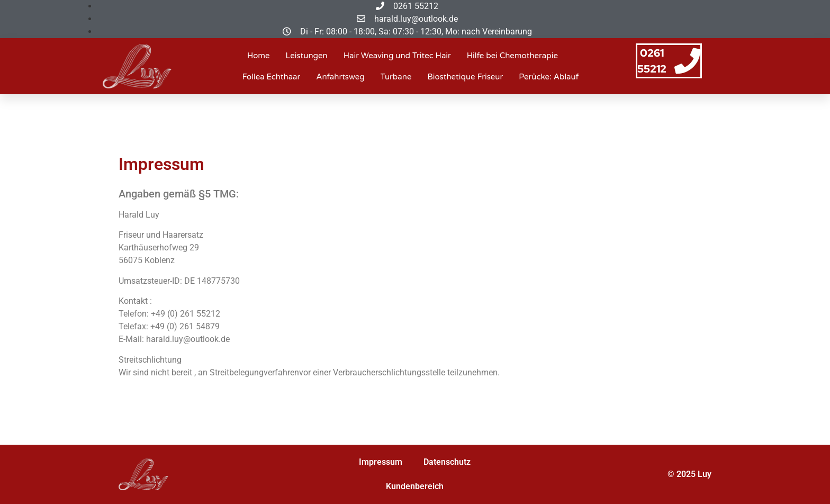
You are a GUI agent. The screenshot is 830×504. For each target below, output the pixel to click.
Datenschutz (447, 462)
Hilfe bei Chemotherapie (512, 56)
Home (259, 56)
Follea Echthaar (272, 77)
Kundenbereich (415, 486)
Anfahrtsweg (340, 77)
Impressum (381, 462)
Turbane (396, 77)
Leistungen (307, 56)
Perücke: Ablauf (549, 77)
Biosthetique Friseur (465, 77)
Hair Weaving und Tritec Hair (397, 56)
